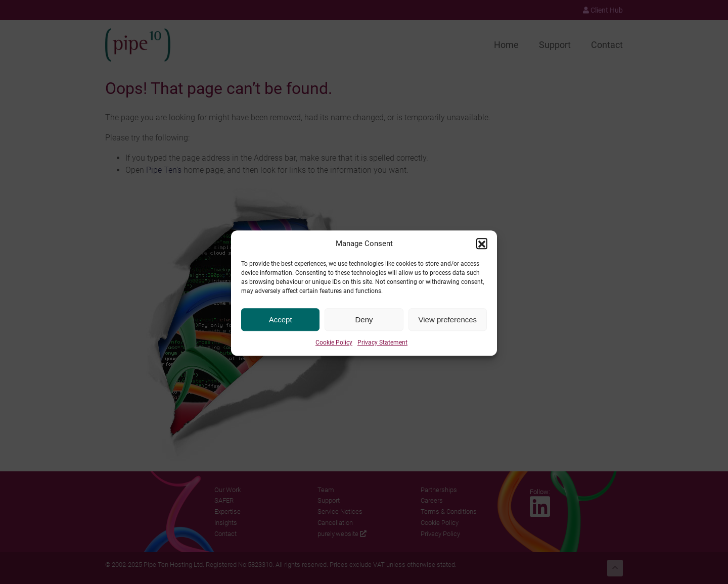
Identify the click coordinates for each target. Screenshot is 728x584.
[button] (482, 250)
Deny (364, 326)
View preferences (448, 326)
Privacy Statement (382, 349)
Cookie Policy (334, 349)
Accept (281, 326)
